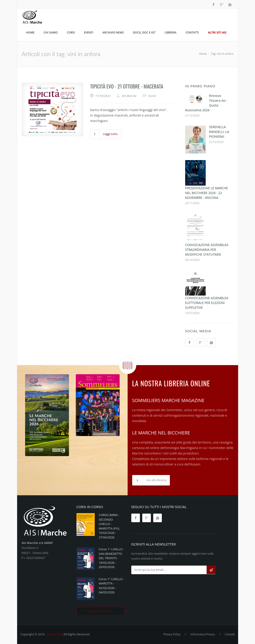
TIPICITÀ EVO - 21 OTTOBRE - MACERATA (127, 86)
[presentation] (166, 586)
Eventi (152, 96)
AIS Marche (53, 634)
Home (203, 54)
